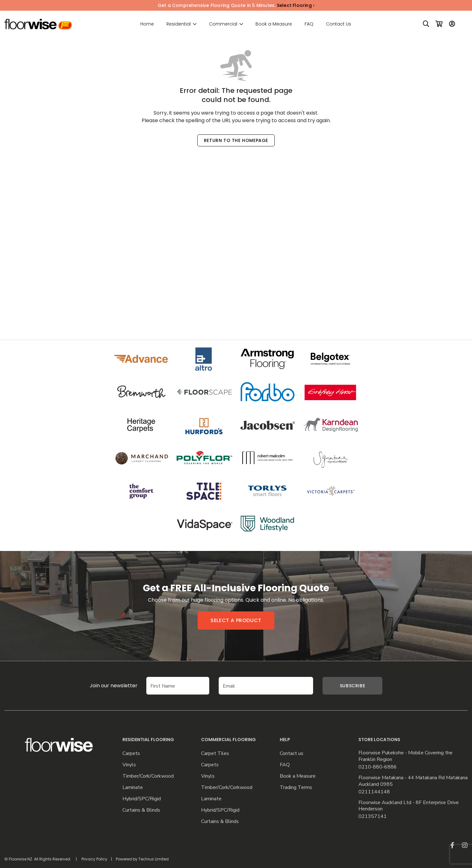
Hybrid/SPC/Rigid (142, 799)
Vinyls (129, 765)
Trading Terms (296, 788)
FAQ (309, 24)
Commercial (223, 24)
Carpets (131, 754)
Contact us (292, 754)
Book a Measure (274, 24)
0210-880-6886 (378, 767)
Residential (179, 24)
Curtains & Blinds (141, 810)
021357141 (373, 817)
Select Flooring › (296, 5)
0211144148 (374, 792)
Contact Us (339, 24)
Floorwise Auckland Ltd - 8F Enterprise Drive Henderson (409, 806)
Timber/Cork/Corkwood (148, 776)
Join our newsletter (104, 686)
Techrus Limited (154, 859)
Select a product (236, 620)
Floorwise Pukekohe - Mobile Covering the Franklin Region (405, 756)
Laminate (133, 788)
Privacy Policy (94, 859)
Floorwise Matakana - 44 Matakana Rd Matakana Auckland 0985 (413, 781)
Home (147, 24)
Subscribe (352, 686)
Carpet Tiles (215, 754)
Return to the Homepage (236, 140)
